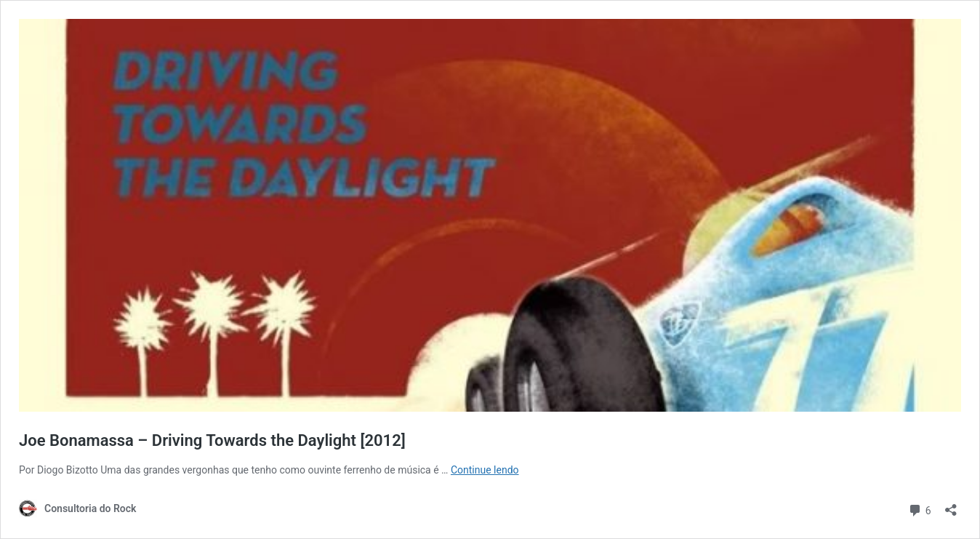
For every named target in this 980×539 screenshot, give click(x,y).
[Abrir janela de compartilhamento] (951, 505)
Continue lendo (485, 470)
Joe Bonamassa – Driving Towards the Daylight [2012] (212, 440)
